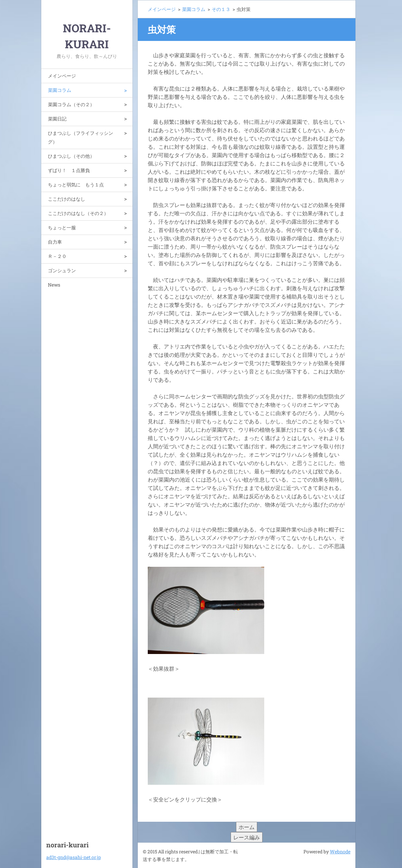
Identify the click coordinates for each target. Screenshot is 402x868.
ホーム (247, 827)
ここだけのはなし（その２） (78, 213)
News (54, 285)
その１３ (221, 9)
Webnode (340, 852)
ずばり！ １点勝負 (69, 170)
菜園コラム (60, 90)
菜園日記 (57, 119)
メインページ (62, 76)
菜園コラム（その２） (71, 104)
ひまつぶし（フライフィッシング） (81, 137)
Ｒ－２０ (57, 256)
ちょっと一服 (62, 227)
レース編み (247, 837)
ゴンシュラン (62, 270)
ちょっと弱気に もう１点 (76, 185)
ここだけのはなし (67, 199)
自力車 (55, 242)
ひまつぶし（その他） (71, 156)
